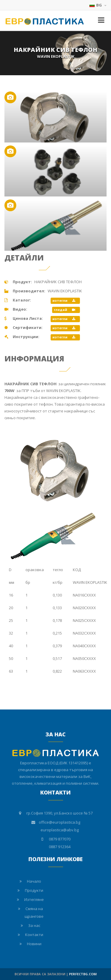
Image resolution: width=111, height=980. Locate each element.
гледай (65, 310)
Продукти (34, 890)
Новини (34, 944)
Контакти (34, 935)
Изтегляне (34, 899)
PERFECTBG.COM (83, 974)
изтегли (64, 300)
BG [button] (98, 5)
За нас (34, 925)
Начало (34, 881)
